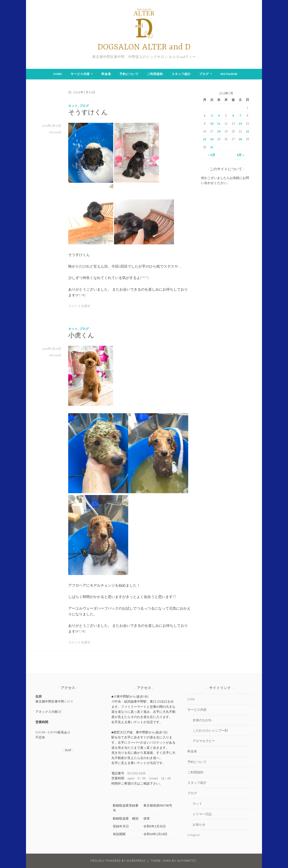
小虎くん (81, 336)
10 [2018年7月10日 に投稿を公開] (212, 123)
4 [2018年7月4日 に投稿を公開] (219, 115)
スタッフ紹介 (181, 74)
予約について (129, 74)
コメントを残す (79, 306)
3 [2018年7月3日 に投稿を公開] (212, 115)
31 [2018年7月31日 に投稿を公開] (212, 147)
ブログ (204, 74)
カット (73, 106)
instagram (229, 74)
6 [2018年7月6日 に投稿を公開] (233, 115)
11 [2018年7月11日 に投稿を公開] (219, 123)
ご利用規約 (155, 74)
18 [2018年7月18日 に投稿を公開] (219, 131)
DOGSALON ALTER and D (144, 47)
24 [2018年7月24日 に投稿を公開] (212, 139)
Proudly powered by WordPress (118, 861)
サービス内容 (80, 74)
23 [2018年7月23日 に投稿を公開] (205, 139)
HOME (58, 74)
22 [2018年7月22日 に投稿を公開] (247, 131)
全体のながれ (202, 720)
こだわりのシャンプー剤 (210, 730)
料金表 (106, 74)
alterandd (55, 132)
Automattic (187, 861)
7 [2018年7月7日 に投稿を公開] (240, 115)
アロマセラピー (204, 741)
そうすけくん (88, 113)
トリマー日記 (202, 814)
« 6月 (212, 155)
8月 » (240, 155)
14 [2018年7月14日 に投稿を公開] (240, 123)
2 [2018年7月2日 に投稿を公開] (205, 115)
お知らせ (199, 824)
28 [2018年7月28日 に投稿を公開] (240, 139)
